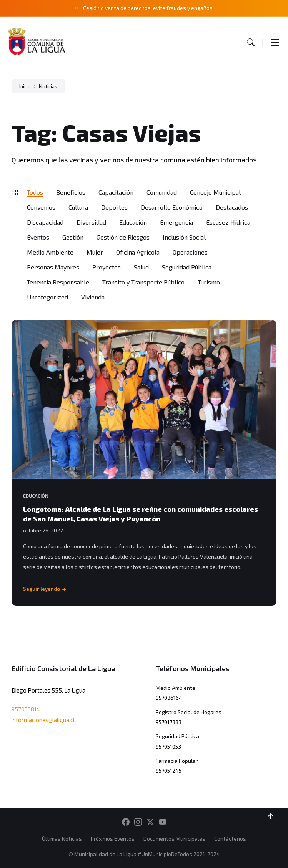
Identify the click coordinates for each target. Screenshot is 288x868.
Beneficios (71, 192)
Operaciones (190, 252)
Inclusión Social (184, 237)
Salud (141, 267)
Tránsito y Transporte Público (143, 282)
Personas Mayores (53, 267)
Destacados (232, 207)
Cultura (78, 207)
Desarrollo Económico (172, 207)
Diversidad (91, 222)
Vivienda (93, 297)
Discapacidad (45, 222)
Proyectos (107, 267)
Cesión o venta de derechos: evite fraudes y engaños (148, 8)
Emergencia (176, 222)
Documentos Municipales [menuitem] (174, 839)
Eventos (38, 237)
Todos (35, 192)
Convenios (41, 207)
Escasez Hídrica (228, 222)
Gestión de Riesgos (123, 237)
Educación (133, 222)
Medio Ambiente (50, 252)
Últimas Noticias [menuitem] (62, 839)
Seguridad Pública (187, 267)
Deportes (114, 207)
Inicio (25, 86)
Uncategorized (47, 297)
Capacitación (116, 192)
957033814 (26, 709)
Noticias (48, 86)
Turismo (209, 282)
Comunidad (162, 192)
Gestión (73, 237)
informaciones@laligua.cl (43, 720)
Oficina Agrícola (138, 252)
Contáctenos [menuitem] (230, 839)
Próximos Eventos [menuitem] (113, 839)
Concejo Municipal (215, 192)
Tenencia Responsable (58, 282)
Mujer (95, 252)
